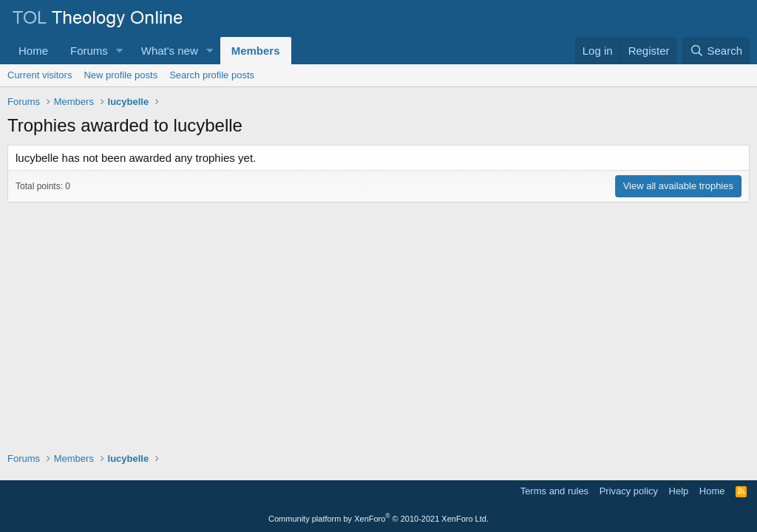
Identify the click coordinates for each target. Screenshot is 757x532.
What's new (170, 51)
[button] (120, 51)
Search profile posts (212, 75)
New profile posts (120, 75)
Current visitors (40, 75)
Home (33, 51)
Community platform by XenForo (378, 519)
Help (679, 491)
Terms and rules (554, 491)
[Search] (716, 51)
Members (256, 51)
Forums (89, 51)
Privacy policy (629, 491)
